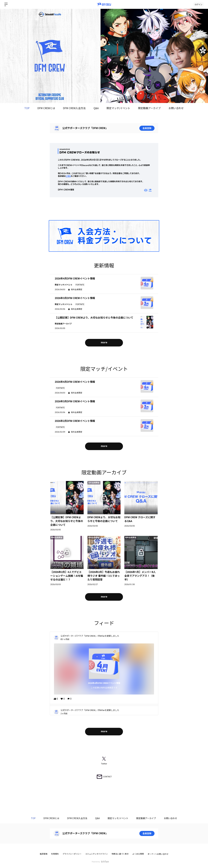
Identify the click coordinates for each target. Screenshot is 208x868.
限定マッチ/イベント (118, 108)
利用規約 (55, 854)
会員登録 (147, 128)
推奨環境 (44, 854)
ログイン (199, 4)
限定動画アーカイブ (149, 108)
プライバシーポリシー (72, 854)
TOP (27, 108)
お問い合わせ (176, 108)
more (104, 342)
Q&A (96, 108)
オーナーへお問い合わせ (158, 854)
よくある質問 (138, 854)
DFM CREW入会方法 (74, 108)
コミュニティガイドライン (97, 854)
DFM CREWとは (46, 108)
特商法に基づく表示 (120, 854)
